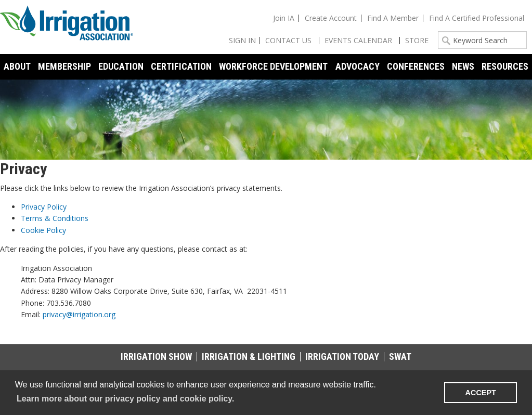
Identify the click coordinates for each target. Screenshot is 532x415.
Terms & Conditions (55, 218)
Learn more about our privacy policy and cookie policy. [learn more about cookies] (125, 399)
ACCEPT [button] (481, 393)
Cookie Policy (43, 230)
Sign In (242, 40)
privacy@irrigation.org (79, 314)
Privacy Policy (44, 207)
